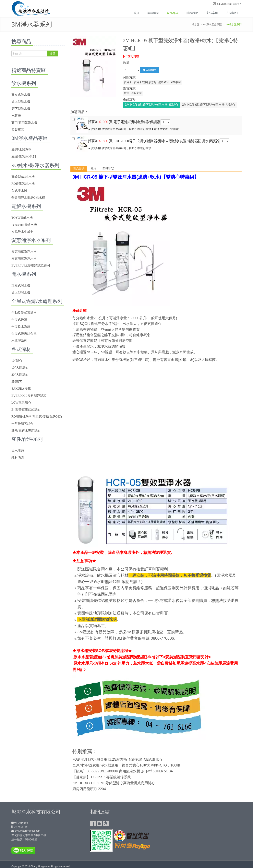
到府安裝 (137, 93)
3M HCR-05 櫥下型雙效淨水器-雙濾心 (209, 105)
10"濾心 (17, 361)
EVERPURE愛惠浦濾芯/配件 (31, 266)
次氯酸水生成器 (22, 232)
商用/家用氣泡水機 (24, 123)
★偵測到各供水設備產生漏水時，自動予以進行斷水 (156, 143)
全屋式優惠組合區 (24, 333)
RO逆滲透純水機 (23, 184)
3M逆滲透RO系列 (24, 157)
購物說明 (192, 13)
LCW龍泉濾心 (21, 403)
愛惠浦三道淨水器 (24, 259)
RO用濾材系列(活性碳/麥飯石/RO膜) (37, 416)
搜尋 (52, 54)
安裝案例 (212, 13)
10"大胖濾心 (20, 368)
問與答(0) (108, 169)
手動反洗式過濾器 (24, 313)
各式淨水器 (19, 191)
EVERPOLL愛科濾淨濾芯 (29, 396)
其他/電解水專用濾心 (26, 431)
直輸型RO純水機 (23, 177)
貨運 (126, 93)
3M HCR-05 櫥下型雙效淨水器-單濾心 (151, 105)
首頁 (136, 13)
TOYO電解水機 (22, 218)
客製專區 (18, 130)
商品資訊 (79, 169)
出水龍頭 (18, 451)
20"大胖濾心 (20, 375)
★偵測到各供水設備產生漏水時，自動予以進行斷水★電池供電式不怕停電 (156, 124)
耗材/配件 (18, 458)
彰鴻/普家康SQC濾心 (26, 410)
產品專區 (173, 13)
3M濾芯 (17, 381)
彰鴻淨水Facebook (93, 824)
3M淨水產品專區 (212, 24)
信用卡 (128, 82)
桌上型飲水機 (21, 102)
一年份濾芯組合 (22, 424)
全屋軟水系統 (21, 327)
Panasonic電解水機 (24, 225)
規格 (93, 169)
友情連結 (106, 824)
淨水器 (196, 24)
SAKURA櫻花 (21, 389)
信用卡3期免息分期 (145, 82)
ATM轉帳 (176, 82)
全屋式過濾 (19, 320)
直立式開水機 (21, 285)
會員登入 (237, 4)
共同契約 (232, 13)
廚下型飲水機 (21, 109)
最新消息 (153, 13)
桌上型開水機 (21, 293)
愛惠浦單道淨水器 (24, 252)
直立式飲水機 (21, 95)
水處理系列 (19, 341)
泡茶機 (16, 116)
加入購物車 (150, 70)
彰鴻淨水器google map (205, 829)
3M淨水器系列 (233, 24)
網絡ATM (163, 82)
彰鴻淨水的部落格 (99, 824)
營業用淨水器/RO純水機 (28, 198)
